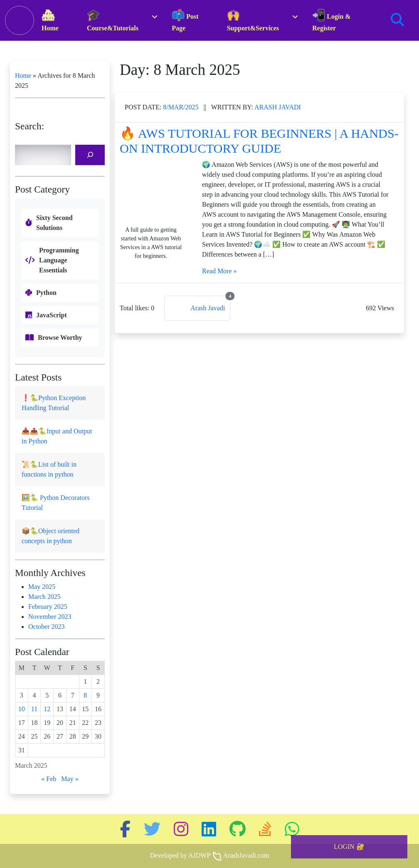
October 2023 (47, 627)
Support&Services (253, 21)
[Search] (90, 155)
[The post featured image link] (151, 191)
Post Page (185, 21)
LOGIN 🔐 (349, 847)
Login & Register (331, 21)
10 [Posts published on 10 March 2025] (22, 709)
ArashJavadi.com (246, 855)
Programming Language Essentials (59, 260)
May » (70, 779)
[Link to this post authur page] (197, 308)
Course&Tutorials (113, 21)
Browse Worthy (60, 338)
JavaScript (52, 315)
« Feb (49, 779)
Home (50, 21)
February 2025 (48, 607)
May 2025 (42, 587)
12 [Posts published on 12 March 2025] (47, 709)
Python (46, 293)
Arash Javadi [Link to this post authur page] (278, 107)
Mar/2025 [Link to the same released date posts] (181, 107)
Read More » (219, 271)
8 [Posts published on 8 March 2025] (85, 695)
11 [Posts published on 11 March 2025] (34, 709)
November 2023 (50, 617)
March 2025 (44, 597)
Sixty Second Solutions (54, 223)
